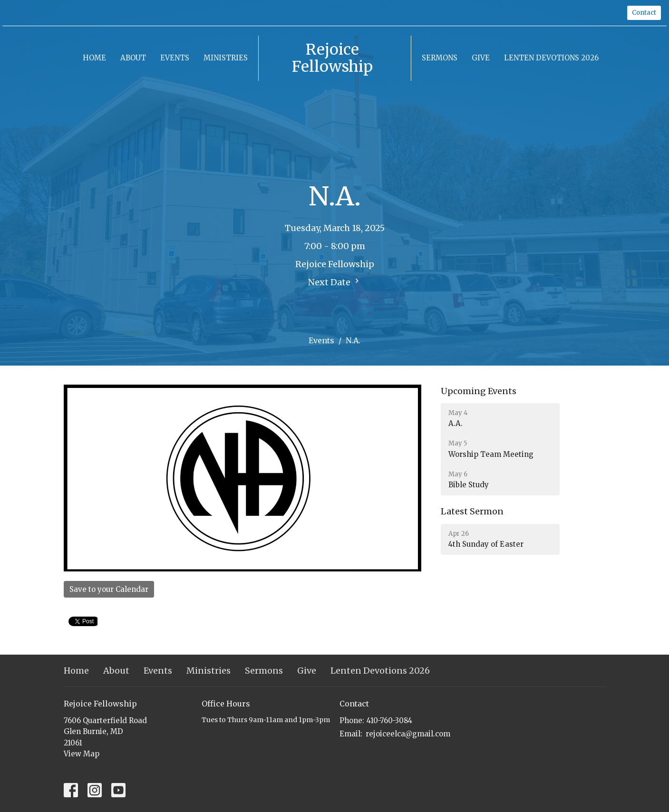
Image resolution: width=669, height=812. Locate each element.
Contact (644, 13)
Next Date (335, 282)
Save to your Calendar (109, 589)
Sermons (440, 58)
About (133, 58)
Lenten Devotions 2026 (551, 58)
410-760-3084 (389, 720)
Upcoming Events (479, 391)
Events (175, 58)
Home (94, 58)
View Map (82, 754)
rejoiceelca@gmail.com (408, 734)
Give (481, 58)
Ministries (226, 58)
